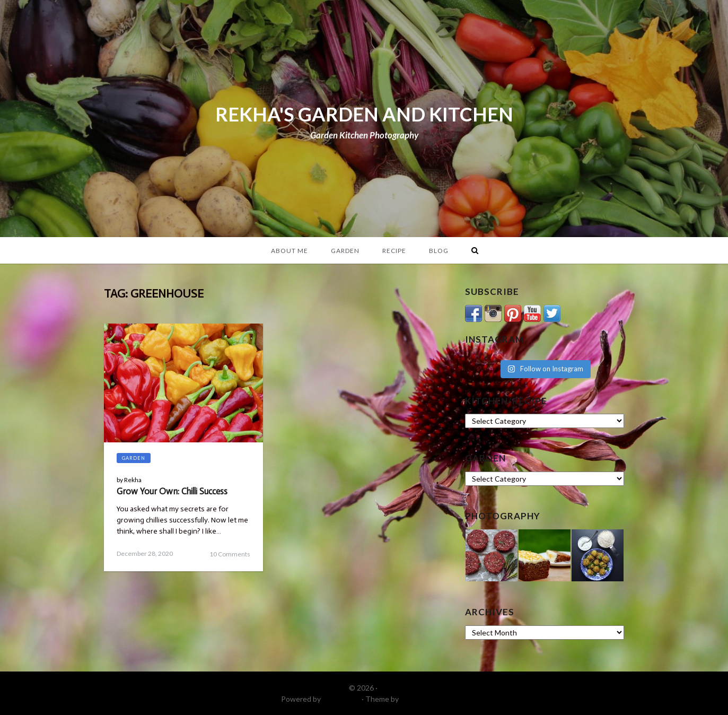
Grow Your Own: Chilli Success (172, 491)
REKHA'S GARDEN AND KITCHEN (364, 114)
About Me (290, 251)
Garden (345, 251)
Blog (439, 251)
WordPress (341, 699)
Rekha (133, 480)
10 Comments (230, 554)
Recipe (394, 251)
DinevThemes (424, 699)
